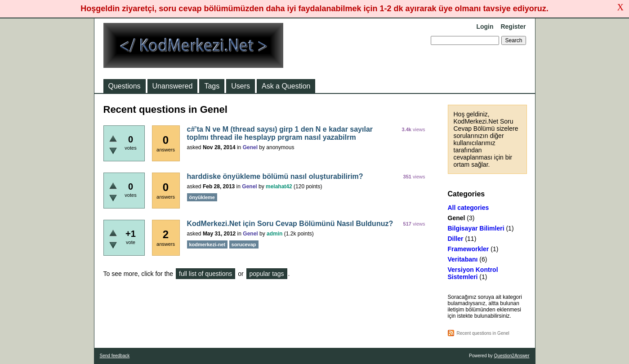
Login (485, 27)
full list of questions (205, 274)
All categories (468, 208)
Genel (457, 218)
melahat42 (279, 186)
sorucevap (244, 244)
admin (274, 234)
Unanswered (173, 86)
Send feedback (115, 356)
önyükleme (202, 197)
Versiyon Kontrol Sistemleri (473, 273)
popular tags (267, 274)
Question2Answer (512, 356)
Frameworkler (468, 249)
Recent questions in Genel (483, 333)
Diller (456, 239)
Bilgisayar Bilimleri (476, 228)
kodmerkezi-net (207, 244)
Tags (212, 86)
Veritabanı (463, 259)
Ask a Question (286, 86)
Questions (125, 86)
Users (241, 86)
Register (513, 27)
